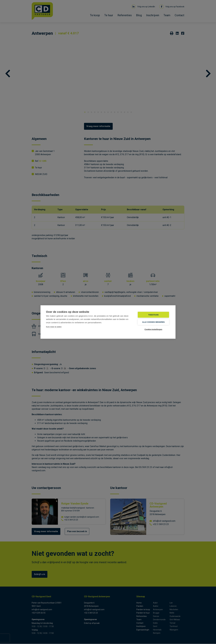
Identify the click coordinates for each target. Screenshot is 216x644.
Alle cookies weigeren (153, 322)
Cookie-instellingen (153, 329)
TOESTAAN (153, 315)
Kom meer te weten (54, 327)
